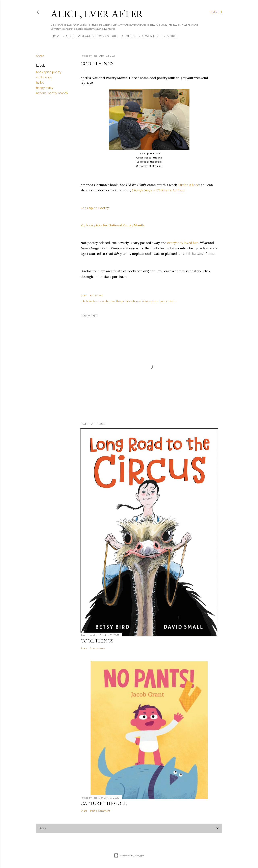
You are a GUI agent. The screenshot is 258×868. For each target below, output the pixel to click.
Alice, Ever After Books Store (91, 36)
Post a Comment (100, 811)
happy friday (45, 88)
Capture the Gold (104, 803)
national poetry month (52, 93)
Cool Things (97, 641)
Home (56, 36)
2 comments (97, 648)
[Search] (216, 12)
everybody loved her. (183, 243)
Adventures (152, 36)
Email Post (96, 295)
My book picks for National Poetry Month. (113, 225)
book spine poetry (49, 72)
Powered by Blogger (129, 855)
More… (172, 36)
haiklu (40, 83)
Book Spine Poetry (95, 208)
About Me (129, 36)
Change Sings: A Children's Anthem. (158, 190)
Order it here (189, 185)
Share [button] (40, 56)
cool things (44, 77)
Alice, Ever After (97, 14)
